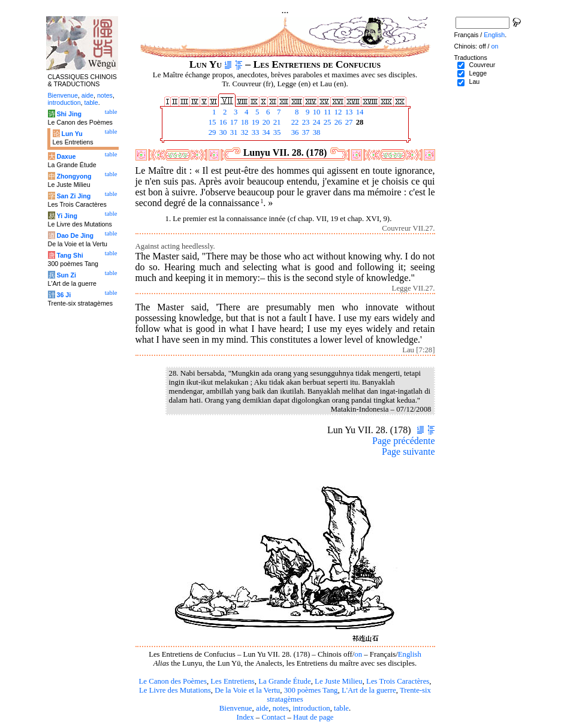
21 (276, 122)
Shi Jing (69, 114)
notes (281, 708)
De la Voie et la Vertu (247, 690)
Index (245, 717)
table (341, 708)
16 (222, 122)
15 (212, 122)
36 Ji (64, 295)
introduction (311, 708)
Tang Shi (70, 255)
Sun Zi (66, 275)
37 (305, 132)
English (410, 654)
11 (327, 112)
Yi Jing (67, 216)
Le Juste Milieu (339, 681)
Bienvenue (236, 708)
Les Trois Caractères (398, 681)
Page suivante (408, 451)
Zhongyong (74, 176)
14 (359, 112)
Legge (478, 73)
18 (244, 122)
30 (222, 132)
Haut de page (313, 717)
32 (244, 132)
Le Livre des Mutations (175, 690)
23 (305, 122)
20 (266, 122)
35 (276, 132)
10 (316, 112)
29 (212, 132)
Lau (474, 81)
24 (316, 122)
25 (327, 122)
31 (233, 132)
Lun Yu (72, 134)
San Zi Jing (73, 196)
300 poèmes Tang (311, 690)
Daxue (66, 156)
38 (316, 132)
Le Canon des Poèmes (173, 681)
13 (348, 112)
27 (348, 122)
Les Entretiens (233, 681)
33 (255, 132)
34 (266, 132)
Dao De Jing (75, 235)
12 (337, 112)
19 (255, 122)
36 (294, 132)
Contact (273, 717)
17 (233, 122)
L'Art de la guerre (369, 690)
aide (262, 708)
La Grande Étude (284, 681)
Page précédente (403, 441)
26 (337, 122)
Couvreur (482, 65)
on (358, 654)
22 (294, 122)
